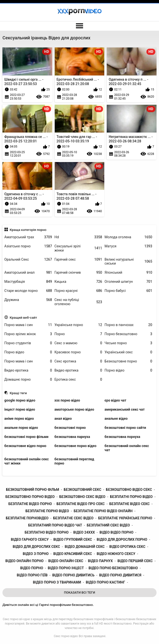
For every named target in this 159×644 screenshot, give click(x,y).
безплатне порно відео (47, 511)
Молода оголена (128, 237)
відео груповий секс (73, 539)
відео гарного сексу (30, 539)
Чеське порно (128, 343)
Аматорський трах (28, 237)
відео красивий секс (73, 554)
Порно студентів (28, 343)
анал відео (63, 419)
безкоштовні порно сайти (125, 428)
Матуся (128, 246)
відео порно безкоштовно (113, 568)
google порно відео (20, 400)
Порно (78, 334)
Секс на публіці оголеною (78, 302)
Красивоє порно (78, 352)
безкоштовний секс (83, 490)
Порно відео (28, 352)
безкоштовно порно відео (30, 497)
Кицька (78, 282)
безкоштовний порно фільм (33, 490)
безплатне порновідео (27, 518)
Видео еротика (28, 370)
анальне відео (116, 419)
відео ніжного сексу (116, 554)
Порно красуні (78, 291)
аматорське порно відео (74, 409)
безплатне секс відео (73, 518)
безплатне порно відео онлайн (103, 511)
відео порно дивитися (120, 575)
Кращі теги (18, 393)
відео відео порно (116, 532)
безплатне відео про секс (80, 504)
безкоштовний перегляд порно (74, 461)
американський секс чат (125, 409)
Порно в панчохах (128, 325)
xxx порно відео (67, 400)
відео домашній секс (85, 547)
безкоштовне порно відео (75, 446)
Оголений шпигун (128, 282)
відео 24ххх (84, 532)
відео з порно (36, 554)
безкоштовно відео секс (129, 490)
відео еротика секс (127, 547)
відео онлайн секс (66, 561)
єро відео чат (115, 400)
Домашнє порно (28, 380)
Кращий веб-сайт (23, 317)
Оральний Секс (28, 260)
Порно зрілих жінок (28, 334)
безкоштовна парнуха (72, 437)
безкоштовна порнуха (122, 437)
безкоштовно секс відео (82, 497)
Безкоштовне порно (128, 361)
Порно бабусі (128, 291)
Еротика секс (78, 380)
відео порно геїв (32, 575)
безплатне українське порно (125, 518)
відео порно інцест (66, 568)
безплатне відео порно (30, 504)
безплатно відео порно (47, 532)
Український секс (128, 352)
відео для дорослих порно (122, 539)
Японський (128, 273)
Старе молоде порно (28, 291)
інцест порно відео (20, 409)
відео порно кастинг (106, 582)
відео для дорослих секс (36, 547)
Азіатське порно (28, 246)
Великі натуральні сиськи (128, 262)
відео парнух (100, 561)
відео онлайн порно (25, 561)
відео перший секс (135, 561)
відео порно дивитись (73, 575)
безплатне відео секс (130, 504)
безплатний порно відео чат (55, 525)
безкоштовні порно (70, 428)
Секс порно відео (66, 636)
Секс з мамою (78, 343)
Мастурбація (28, 282)
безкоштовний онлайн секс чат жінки (27, 461)
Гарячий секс (78, 260)
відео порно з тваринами (57, 582)
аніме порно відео (19, 419)
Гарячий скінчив (78, 273)
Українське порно (78, 325)
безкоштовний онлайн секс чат (127, 448)
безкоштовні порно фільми (26, 437)
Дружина (28, 300)
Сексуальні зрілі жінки (78, 248)
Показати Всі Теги (79, 592)
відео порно (32, 568)
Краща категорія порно (28, 230)
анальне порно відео (21, 428)
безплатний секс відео (108, 525)
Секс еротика (78, 361)
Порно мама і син (28, 325)
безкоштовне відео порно (25, 446)
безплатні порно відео (132, 497)
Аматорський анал (28, 273)
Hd (78, 237)
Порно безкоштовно (128, 334)
